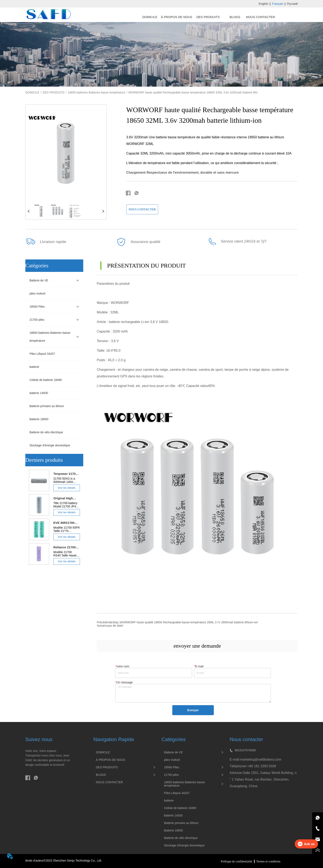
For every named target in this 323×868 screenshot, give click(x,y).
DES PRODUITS (54, 92)
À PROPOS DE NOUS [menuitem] (177, 17)
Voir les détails (67, 488)
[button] (208, 17)
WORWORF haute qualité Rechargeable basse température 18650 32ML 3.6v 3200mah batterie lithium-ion (198, 92)
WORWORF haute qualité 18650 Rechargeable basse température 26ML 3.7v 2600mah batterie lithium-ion (189, 622)
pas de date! (115, 626)
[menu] (207, 17)
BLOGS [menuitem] (235, 17)
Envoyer (193, 710)
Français (278, 4)
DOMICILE (32, 92)
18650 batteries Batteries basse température (96, 92)
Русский (292, 4)
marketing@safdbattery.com (261, 759)
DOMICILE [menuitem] (150, 17)
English (263, 4)
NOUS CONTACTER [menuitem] (261, 17)
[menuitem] (208, 17)
